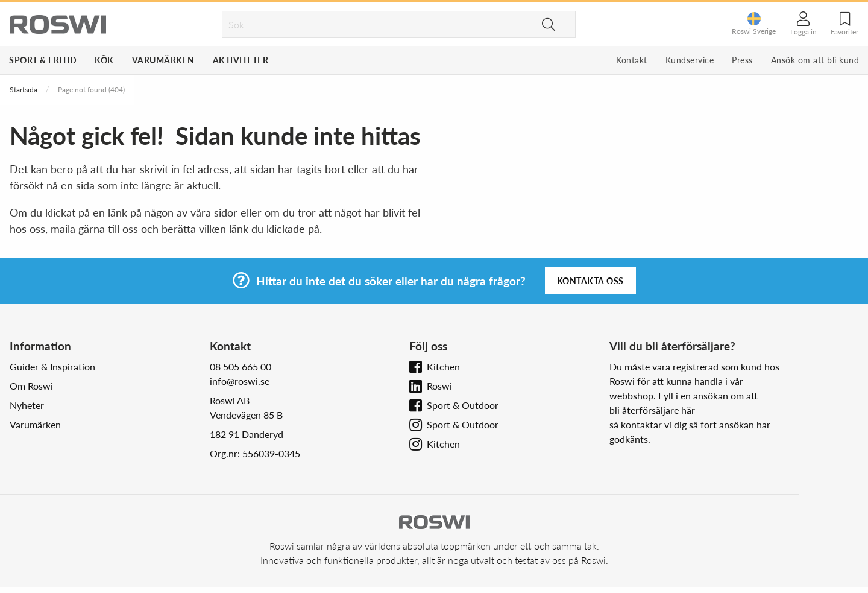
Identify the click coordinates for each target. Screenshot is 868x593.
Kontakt (632, 60)
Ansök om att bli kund (815, 60)
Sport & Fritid (43, 60)
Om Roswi (31, 386)
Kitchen (443, 366)
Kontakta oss (590, 281)
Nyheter (27, 405)
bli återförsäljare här (652, 410)
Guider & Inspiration (52, 366)
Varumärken (163, 60)
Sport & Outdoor (463, 405)
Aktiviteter (241, 60)
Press (742, 60)
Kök (104, 60)
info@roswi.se (240, 381)
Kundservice (690, 60)
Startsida (24, 90)
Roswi (439, 386)
